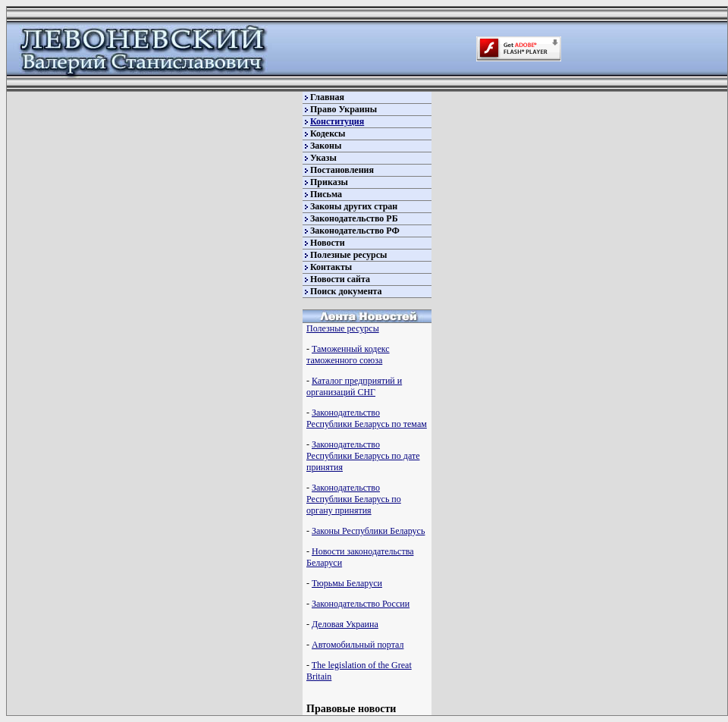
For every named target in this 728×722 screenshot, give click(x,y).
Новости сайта (340, 279)
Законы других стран (354, 206)
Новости (328, 243)
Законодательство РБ (354, 218)
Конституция (337, 121)
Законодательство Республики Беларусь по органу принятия (354, 499)
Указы (323, 158)
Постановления (342, 170)
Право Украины (344, 109)
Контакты (331, 267)
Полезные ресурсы (348, 255)
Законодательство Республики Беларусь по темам (367, 418)
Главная (327, 97)
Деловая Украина (345, 624)
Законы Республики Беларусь (368, 531)
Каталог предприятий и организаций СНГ (354, 386)
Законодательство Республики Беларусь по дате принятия (363, 456)
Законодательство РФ (355, 231)
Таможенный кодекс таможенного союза (348, 355)
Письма (326, 194)
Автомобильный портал (358, 645)
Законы (326, 146)
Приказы (329, 182)
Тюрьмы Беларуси (347, 583)
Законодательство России (361, 604)
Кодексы (328, 133)
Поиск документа (346, 291)
